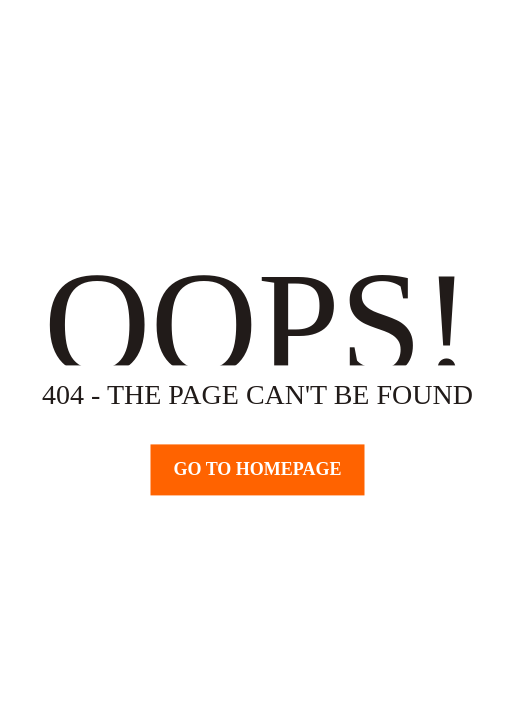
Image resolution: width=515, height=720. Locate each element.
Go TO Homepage (257, 469)
